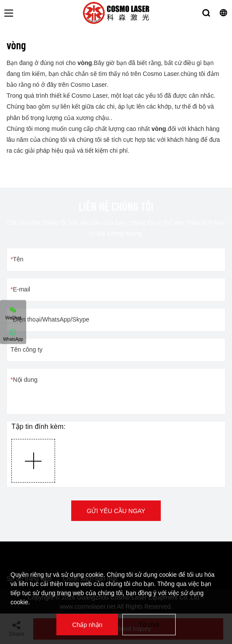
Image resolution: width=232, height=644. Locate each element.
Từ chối (149, 625)
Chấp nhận (87, 625)
